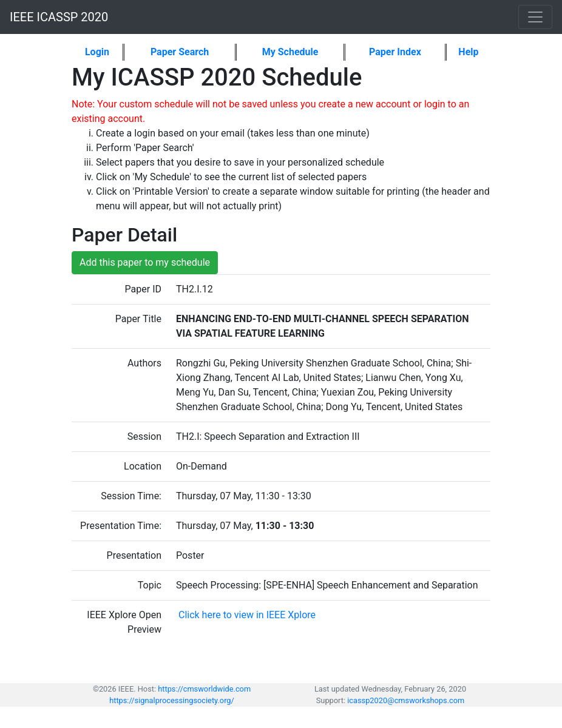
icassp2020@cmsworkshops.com (406, 700)
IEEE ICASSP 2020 (59, 17)
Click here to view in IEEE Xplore (246, 615)
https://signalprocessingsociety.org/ (172, 700)
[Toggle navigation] (535, 17)
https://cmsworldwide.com (204, 689)
